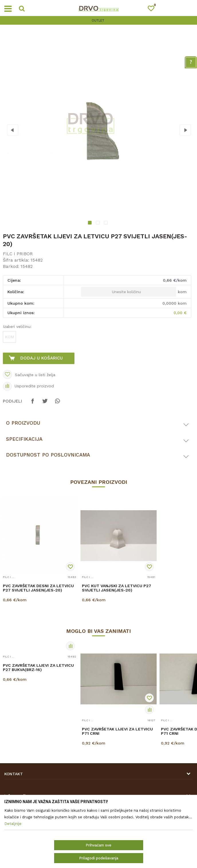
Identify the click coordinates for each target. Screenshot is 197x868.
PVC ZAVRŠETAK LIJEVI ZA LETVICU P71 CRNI (117, 731)
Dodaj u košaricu (42, 358)
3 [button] (107, 223)
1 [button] (91, 223)
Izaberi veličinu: (17, 326)
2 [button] (98, 223)
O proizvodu (23, 423)
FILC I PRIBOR (18, 254)
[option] (98, 21)
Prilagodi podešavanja (99, 858)
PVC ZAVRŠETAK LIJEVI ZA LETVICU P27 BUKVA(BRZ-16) (38, 668)
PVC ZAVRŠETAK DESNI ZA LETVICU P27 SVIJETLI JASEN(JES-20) (38, 588)
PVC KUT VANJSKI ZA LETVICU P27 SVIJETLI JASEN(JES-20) (117, 588)
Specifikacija (24, 439)
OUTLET (98, 21)
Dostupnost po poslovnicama (48, 455)
